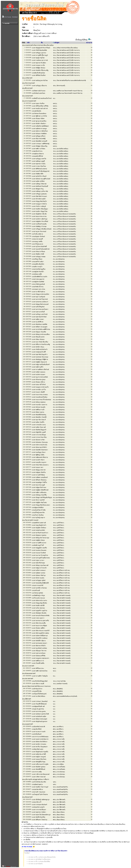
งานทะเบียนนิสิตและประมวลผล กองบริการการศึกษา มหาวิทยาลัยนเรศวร (46, 851)
